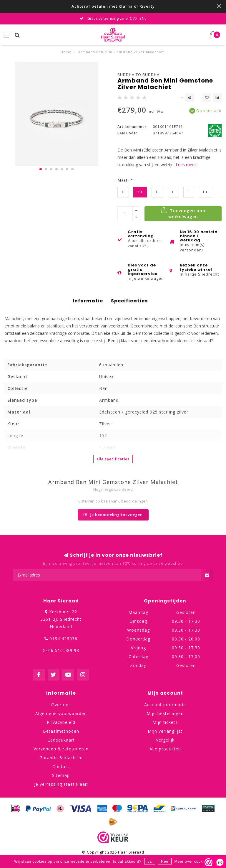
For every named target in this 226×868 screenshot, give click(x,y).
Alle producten (165, 749)
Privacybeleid (61, 722)
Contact (61, 766)
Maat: (125, 180)
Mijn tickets (165, 722)
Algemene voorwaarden (61, 713)
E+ (205, 192)
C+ (140, 192)
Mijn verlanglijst (165, 731)
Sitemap (61, 775)
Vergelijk (165, 740)
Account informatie (165, 705)
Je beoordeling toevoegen (113, 515)
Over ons (61, 705)
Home (66, 52)
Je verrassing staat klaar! (61, 784)
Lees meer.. (187, 165)
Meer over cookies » (193, 862)
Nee (165, 862)
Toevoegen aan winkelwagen (183, 213)
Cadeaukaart (61, 740)
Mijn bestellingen (165, 713)
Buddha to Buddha (138, 75)
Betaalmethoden (61, 731)
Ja (150, 862)
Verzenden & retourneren (61, 749)
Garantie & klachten (61, 758)
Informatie (88, 301)
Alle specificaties (113, 459)
